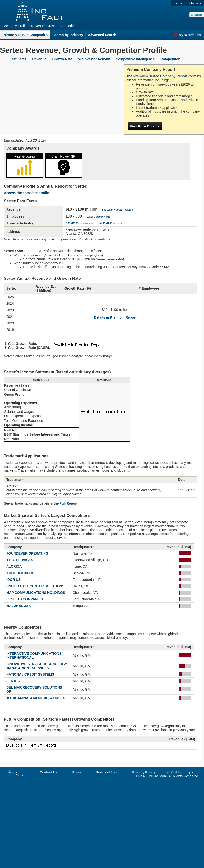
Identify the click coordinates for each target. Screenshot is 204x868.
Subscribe (194, 3)
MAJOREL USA (19, 606)
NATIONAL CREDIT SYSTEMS (30, 674)
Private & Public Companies (25, 35)
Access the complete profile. (27, 193)
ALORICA (14, 566)
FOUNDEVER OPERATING (27, 553)
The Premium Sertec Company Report (157, 76)
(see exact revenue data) (110, 259)
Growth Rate (62, 59)
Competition (170, 59)
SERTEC (13, 681)
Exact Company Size (98, 217)
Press (77, 772)
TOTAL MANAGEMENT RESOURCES (36, 698)
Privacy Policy (144, 772)
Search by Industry (68, 35)
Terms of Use (107, 772)
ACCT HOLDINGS (20, 573)
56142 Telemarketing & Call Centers (94, 223)
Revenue (39, 59)
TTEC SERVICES (20, 560)
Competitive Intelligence (135, 59)
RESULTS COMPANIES (25, 599)
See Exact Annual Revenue (117, 210)
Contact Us (49, 772)
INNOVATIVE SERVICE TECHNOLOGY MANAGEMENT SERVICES (37, 666)
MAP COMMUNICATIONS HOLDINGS (36, 593)
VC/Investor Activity (94, 59)
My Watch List (188, 35)
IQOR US (13, 580)
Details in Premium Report (115, 317)
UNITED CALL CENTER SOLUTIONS (35, 586)
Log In (178, 3)
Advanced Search (102, 35)
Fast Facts (18, 59)
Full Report (68, 503)
